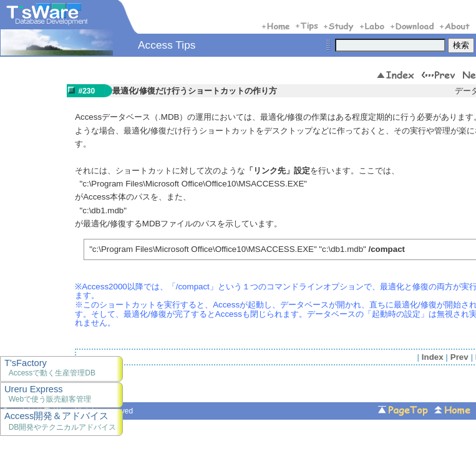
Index (433, 357)
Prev (459, 357)
